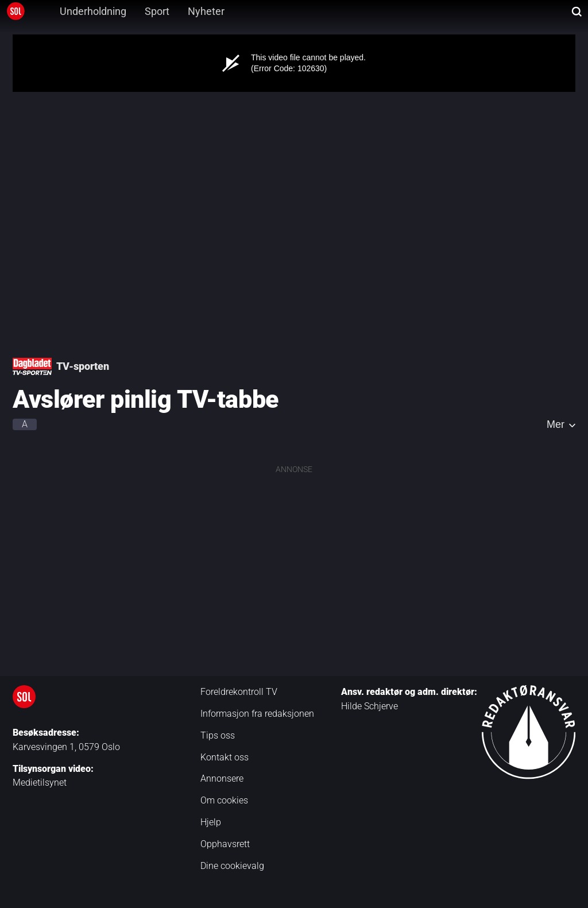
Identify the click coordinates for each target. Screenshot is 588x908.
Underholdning (93, 11)
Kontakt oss (225, 757)
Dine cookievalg (232, 866)
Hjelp (211, 822)
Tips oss (218, 735)
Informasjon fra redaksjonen (257, 714)
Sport (157, 11)
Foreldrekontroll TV (239, 692)
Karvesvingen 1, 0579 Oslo (66, 747)
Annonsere (222, 778)
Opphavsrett (225, 844)
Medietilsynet (40, 783)
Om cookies (224, 800)
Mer (556, 424)
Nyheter (206, 11)
